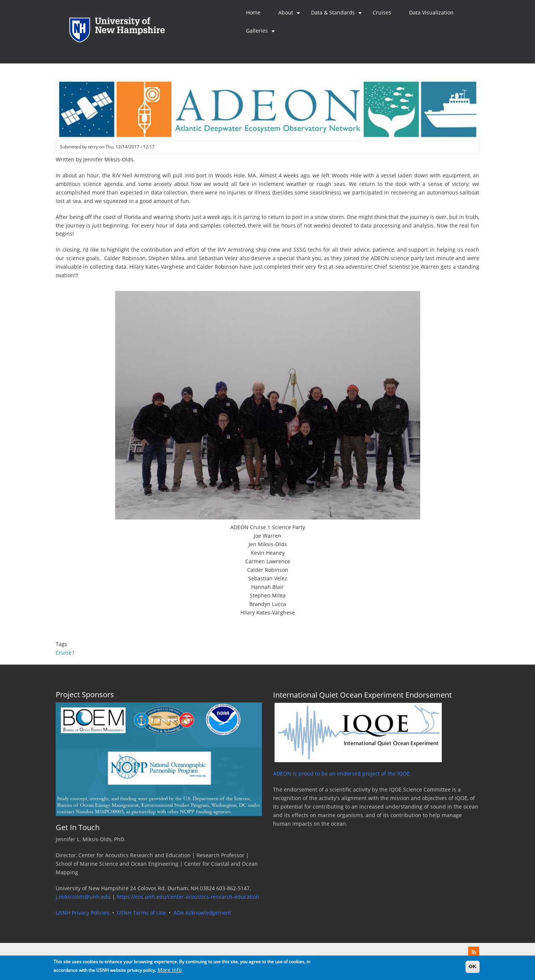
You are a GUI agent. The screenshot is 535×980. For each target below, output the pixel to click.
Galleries (261, 34)
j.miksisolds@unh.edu (83, 897)
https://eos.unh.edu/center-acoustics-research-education (188, 897)
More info (170, 972)
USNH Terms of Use (141, 913)
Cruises (382, 13)
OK (473, 968)
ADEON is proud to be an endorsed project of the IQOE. (342, 774)
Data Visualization (431, 13)
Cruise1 (65, 653)
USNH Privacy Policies (82, 913)
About (290, 16)
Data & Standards (337, 16)
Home (253, 13)
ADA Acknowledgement (202, 913)
